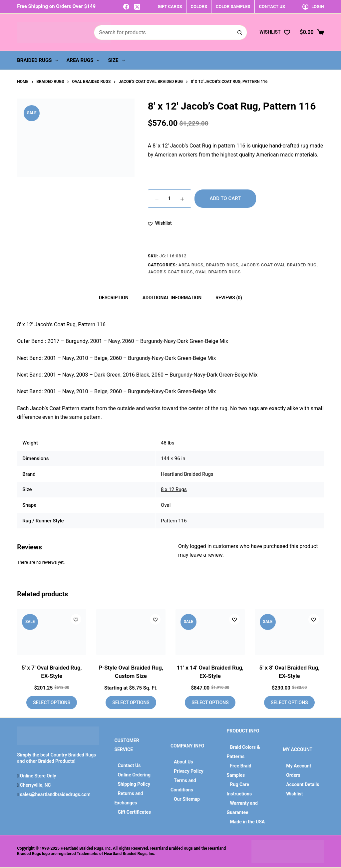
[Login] (313, 6)
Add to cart (225, 198)
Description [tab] (114, 298)
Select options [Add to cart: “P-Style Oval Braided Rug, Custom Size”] (131, 703)
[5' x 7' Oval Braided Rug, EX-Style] (52, 632)
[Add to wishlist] (160, 223)
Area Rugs (84, 61)
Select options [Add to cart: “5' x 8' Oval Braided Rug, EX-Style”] (289, 703)
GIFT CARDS (170, 6)
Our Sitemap (187, 799)
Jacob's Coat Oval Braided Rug (279, 265)
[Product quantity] (170, 199)
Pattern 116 (174, 521)
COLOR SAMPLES (233, 6)
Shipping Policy (134, 784)
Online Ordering (134, 775)
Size (118, 61)
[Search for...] (163, 32)
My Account (299, 766)
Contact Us (129, 765)
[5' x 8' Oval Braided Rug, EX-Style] (289, 632)
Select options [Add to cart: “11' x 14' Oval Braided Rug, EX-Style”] (210, 703)
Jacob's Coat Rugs (170, 272)
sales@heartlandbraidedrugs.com (54, 794)
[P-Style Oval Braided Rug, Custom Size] (131, 632)
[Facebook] (126, 7)
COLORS (199, 6)
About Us (183, 762)
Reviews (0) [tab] (229, 298)
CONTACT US (272, 6)
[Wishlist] (275, 32)
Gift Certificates (134, 812)
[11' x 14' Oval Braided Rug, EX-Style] (210, 632)
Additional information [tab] (172, 298)
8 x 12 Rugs (174, 489)
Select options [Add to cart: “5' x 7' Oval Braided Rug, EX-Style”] (52, 703)
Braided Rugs (39, 61)
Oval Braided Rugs (218, 272)
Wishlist (294, 794)
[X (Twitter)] (137, 7)
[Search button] (240, 32)
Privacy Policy (189, 771)
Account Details (303, 784)
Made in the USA (248, 822)
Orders (293, 775)
